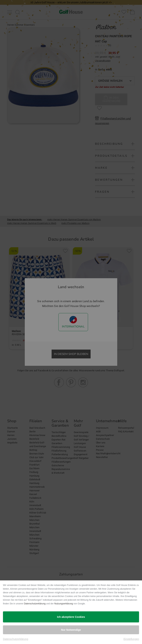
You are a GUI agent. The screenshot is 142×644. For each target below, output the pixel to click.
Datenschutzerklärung (35, 604)
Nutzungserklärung (64, 604)
